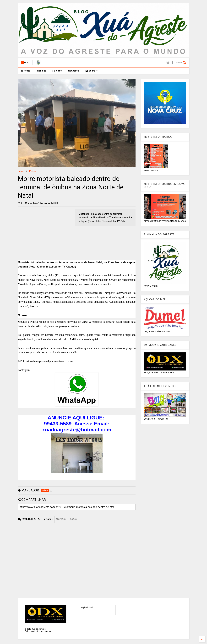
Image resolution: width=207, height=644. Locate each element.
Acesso (74, 71)
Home (26, 71)
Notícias (41, 71)
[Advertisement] (45, 232)
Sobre (92, 71)
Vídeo (57, 71)
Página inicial (87, 608)
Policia (33, 171)
